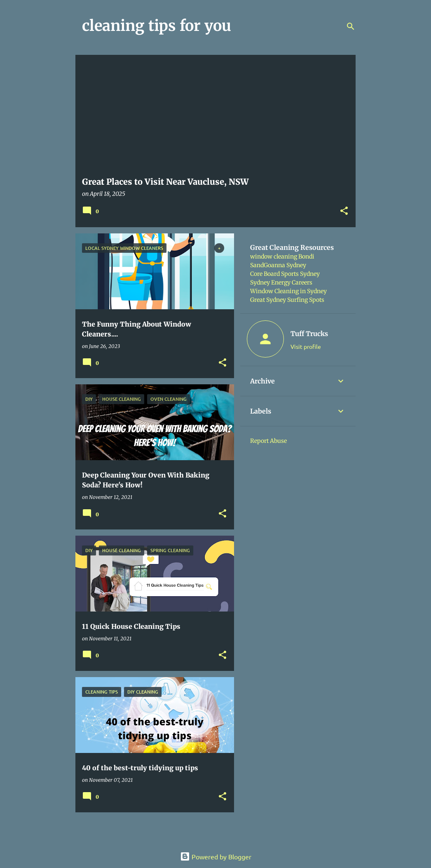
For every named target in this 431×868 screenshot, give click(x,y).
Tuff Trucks (309, 334)
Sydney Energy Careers (281, 282)
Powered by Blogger (216, 856)
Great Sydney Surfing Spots (287, 300)
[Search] (351, 26)
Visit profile (306, 346)
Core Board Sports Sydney (285, 274)
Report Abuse (268, 441)
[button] (344, 211)
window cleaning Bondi (282, 256)
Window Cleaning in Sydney (288, 291)
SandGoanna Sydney (278, 265)
